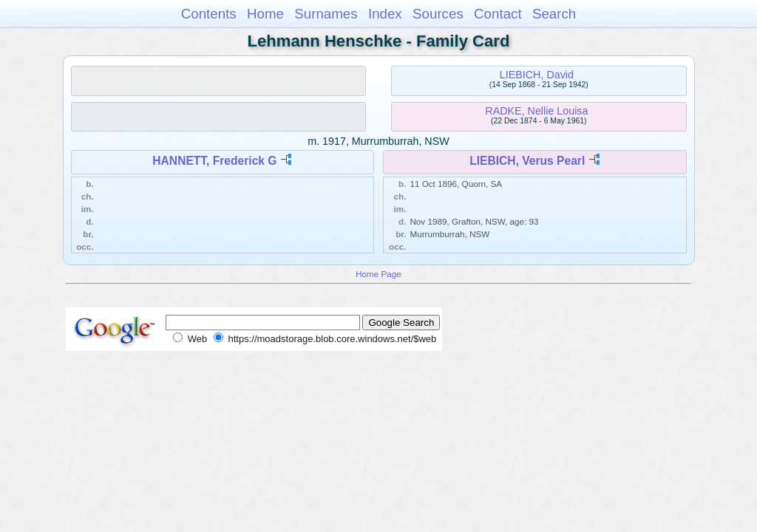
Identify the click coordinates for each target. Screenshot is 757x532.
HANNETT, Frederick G (214, 161)
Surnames (326, 14)
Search (554, 14)
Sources (438, 14)
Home (265, 14)
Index (385, 14)
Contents (209, 14)
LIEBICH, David (537, 75)
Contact (498, 14)
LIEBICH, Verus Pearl (527, 161)
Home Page (378, 274)
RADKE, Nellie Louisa (536, 111)
